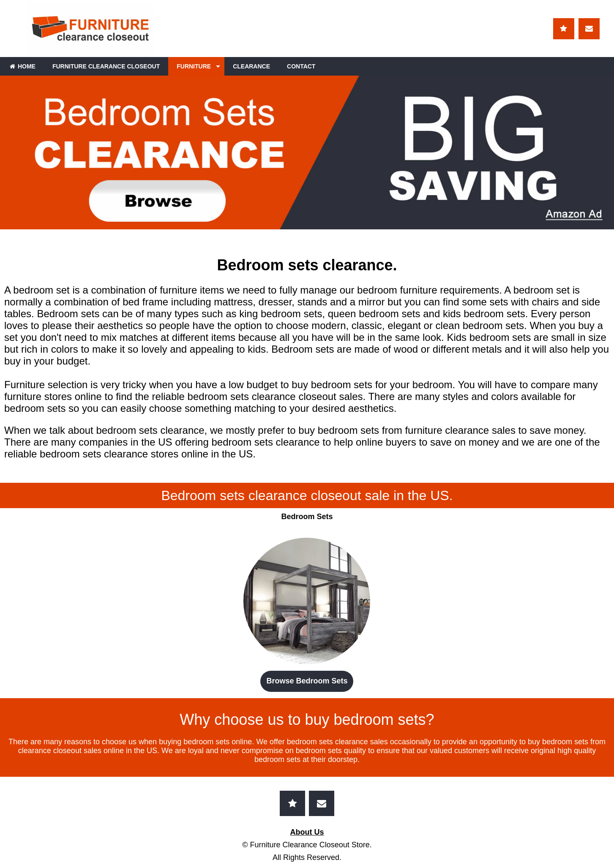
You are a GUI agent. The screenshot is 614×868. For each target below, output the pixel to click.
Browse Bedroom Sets (307, 681)
